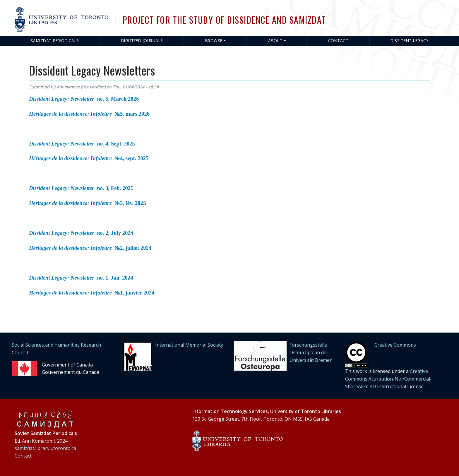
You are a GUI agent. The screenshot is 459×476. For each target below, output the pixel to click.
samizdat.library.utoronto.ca (45, 448)
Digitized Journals (142, 41)
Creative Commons (395, 345)
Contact (338, 41)
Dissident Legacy (409, 41)
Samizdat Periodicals (55, 41)
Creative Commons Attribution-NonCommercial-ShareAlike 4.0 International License (388, 379)
